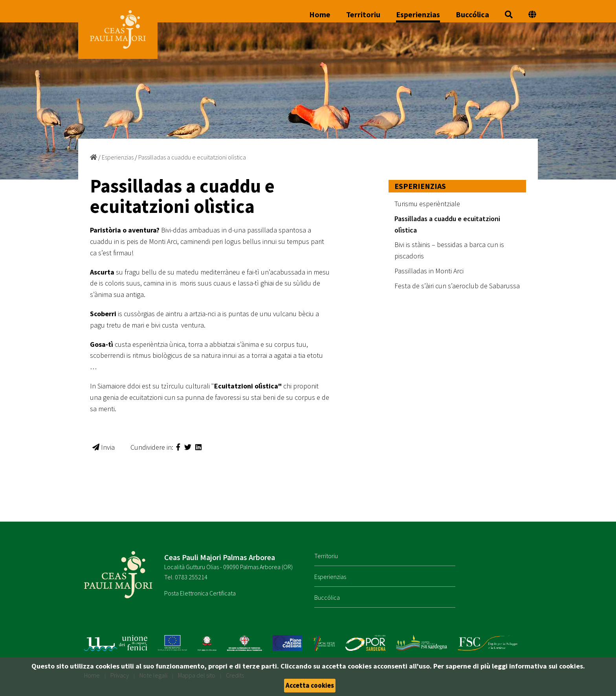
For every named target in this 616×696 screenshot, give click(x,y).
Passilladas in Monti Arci (429, 271)
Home (320, 15)
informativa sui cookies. (547, 666)
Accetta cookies (310, 685)
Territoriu (363, 15)
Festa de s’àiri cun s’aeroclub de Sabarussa (457, 286)
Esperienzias (418, 15)
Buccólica (472, 15)
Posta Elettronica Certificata (200, 593)
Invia (104, 447)
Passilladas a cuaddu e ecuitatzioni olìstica (192, 157)
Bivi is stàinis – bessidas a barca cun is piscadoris (449, 250)
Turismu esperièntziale (427, 204)
